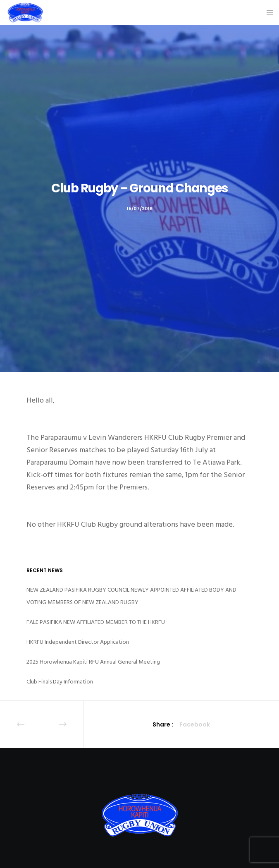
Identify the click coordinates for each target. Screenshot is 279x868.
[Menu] (267, 12)
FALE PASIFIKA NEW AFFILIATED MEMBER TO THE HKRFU (96, 622)
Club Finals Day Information (60, 682)
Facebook (195, 724)
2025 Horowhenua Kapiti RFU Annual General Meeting (93, 662)
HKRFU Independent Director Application (78, 642)
